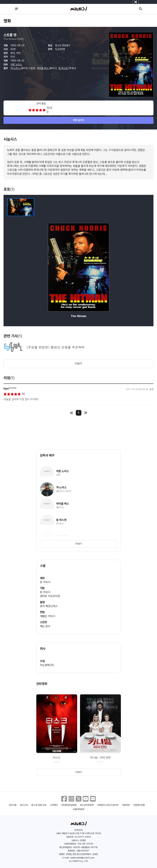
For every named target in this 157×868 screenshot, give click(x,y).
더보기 (79, 364)
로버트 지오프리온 (50, 596)
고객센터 (54, 805)
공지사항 (13, 805)
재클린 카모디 (48, 616)
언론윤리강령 (139, 805)
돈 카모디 (45, 582)
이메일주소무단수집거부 (108, 805)
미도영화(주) (47, 665)
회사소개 (24, 805)
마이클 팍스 (43, 68)
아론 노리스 (17, 64)
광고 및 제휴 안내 (39, 805)
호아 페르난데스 (49, 606)
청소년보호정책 (87, 805)
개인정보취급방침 (69, 805)
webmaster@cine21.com (82, 858)
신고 (152, 389)
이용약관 (126, 805)
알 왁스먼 (63, 68)
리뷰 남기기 (78, 120)
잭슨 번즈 (45, 626)
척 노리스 (16, 68)
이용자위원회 (79, 809)
